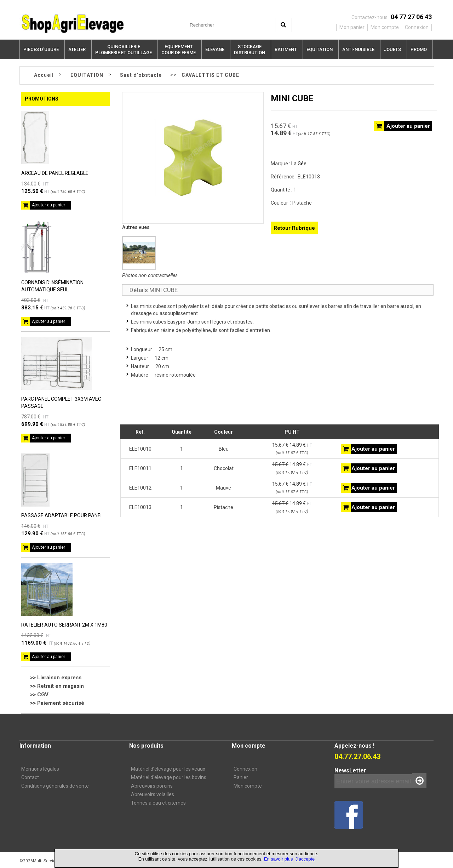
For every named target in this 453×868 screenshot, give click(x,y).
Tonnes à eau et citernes (158, 803)
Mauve (223, 488)
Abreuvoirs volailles (153, 794)
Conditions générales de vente (55, 786)
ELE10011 (140, 468)
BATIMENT (286, 49)
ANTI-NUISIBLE (358, 49)
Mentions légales (40, 769)
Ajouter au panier (48, 205)
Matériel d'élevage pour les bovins (169, 777)
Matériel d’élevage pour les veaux (168, 769)
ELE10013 (140, 507)
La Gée (299, 164)
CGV (43, 695)
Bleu (224, 449)
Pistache (223, 507)
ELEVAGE (215, 49)
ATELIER (77, 49)
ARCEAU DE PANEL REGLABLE (55, 173)
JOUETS (392, 49)
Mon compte (248, 786)
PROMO (419, 49)
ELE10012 (140, 488)
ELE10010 (140, 449)
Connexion (245, 769)
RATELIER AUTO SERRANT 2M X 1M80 (64, 625)
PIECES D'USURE (41, 49)
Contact (30, 777)
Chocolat (224, 468)
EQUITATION (320, 49)
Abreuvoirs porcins (152, 786)
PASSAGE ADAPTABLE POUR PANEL (62, 515)
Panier (241, 777)
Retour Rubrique (294, 228)
